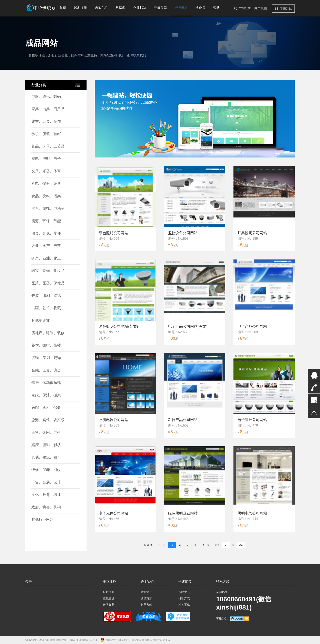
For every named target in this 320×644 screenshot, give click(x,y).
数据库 (120, 8)
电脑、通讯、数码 (46, 96)
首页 (63, 8)
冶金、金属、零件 (46, 233)
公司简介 (146, 592)
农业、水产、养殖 (46, 246)
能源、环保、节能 (46, 221)
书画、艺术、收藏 (46, 308)
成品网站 (181, 8)
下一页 (206, 545)
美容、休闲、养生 (46, 432)
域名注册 (80, 8)
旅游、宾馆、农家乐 (48, 420)
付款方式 (184, 598)
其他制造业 (41, 320)
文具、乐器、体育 (46, 171)
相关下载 (184, 605)
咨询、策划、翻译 (46, 358)
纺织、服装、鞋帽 (46, 134)
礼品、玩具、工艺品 (48, 146)
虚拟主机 (101, 8)
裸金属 (200, 8)
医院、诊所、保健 (46, 408)
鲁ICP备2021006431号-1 (83, 640)
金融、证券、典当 (46, 370)
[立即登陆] (245, 8)
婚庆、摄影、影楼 (46, 445)
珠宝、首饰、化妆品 (48, 271)
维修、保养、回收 (46, 470)
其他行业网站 (42, 520)
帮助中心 (184, 592)
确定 (241, 545)
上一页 (162, 545)
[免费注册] (260, 8)
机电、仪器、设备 (46, 184)
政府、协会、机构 (46, 507)
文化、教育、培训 (46, 495)
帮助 (216, 8)
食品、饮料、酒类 (46, 196)
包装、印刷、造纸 (46, 296)
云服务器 (160, 8)
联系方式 (146, 605)
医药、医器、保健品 (48, 283)
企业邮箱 (140, 8)
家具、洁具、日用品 (48, 109)
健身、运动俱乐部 (46, 383)
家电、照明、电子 (46, 159)
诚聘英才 (146, 598)
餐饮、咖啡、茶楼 (46, 345)
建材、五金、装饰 (46, 121)
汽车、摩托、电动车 (48, 208)
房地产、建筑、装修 (48, 333)
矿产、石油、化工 (46, 258)
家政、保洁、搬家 (46, 395)
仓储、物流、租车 (46, 457)
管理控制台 (283, 9)
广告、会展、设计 (46, 482)
